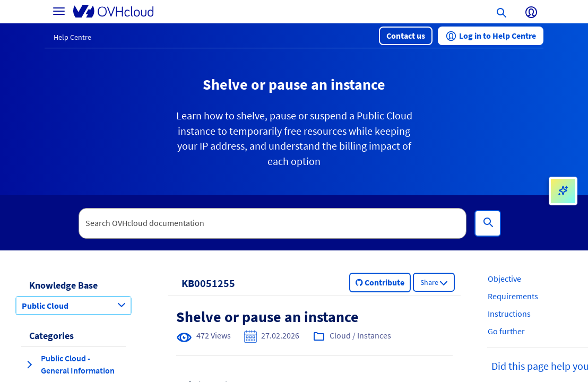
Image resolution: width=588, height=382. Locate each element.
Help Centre (72, 37)
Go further (506, 331)
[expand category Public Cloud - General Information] (29, 364)
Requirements (513, 296)
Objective (504, 279)
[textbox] (273, 223)
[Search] (488, 223)
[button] (406, 36)
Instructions (509, 314)
